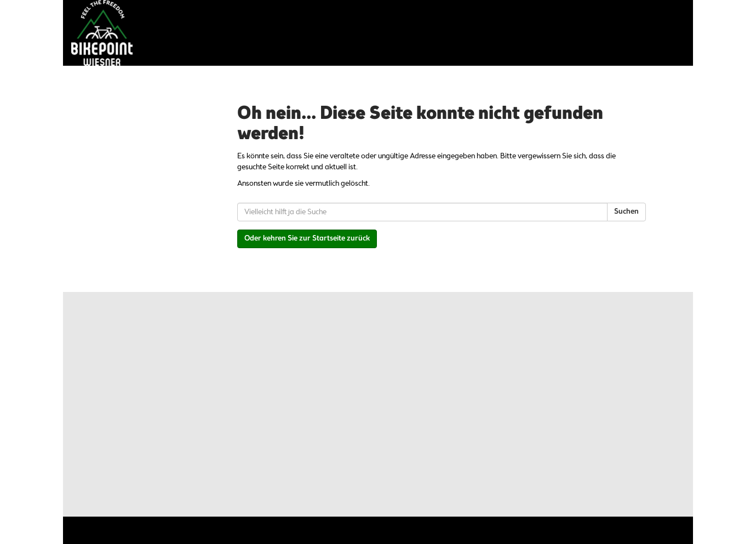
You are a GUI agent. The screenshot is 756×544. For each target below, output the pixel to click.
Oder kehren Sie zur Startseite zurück (307, 239)
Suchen (626, 212)
